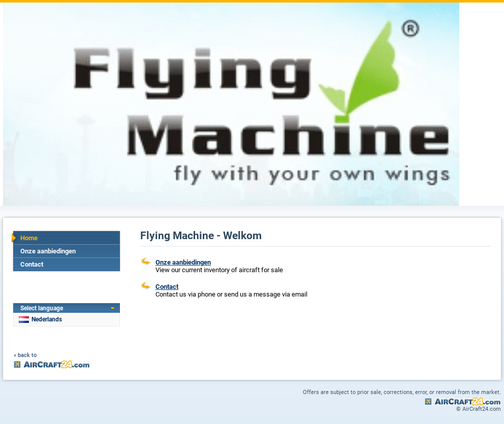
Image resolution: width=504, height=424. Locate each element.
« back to (25, 355)
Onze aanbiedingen (48, 251)
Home (29, 238)
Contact (32, 264)
